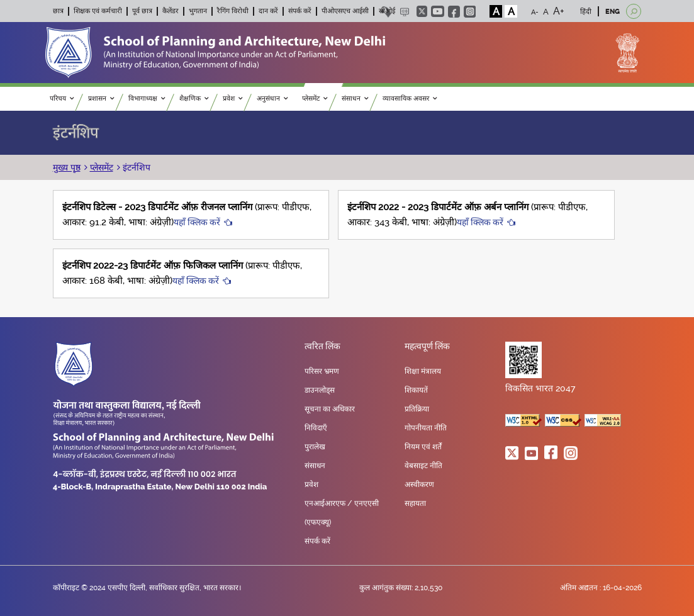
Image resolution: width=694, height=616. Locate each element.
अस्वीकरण (419, 484)
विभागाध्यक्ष (147, 98)
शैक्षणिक (194, 98)
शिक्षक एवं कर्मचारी (98, 11)
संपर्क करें (300, 11)
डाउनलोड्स (320, 390)
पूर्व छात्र (142, 11)
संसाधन (355, 98)
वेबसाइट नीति (423, 466)
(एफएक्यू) (318, 522)
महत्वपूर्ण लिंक (427, 347)
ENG (613, 12)
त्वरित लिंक (322, 347)
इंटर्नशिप (135, 167)
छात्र (58, 11)
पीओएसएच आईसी (345, 11)
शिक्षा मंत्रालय (423, 371)
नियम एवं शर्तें (423, 447)
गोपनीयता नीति (426, 428)
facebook (454, 12)
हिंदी (586, 12)
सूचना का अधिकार (330, 409)
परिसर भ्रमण (322, 371)
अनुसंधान (272, 98)
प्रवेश (233, 98)
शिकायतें (416, 390)
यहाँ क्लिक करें (197, 222)
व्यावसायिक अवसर (410, 98)
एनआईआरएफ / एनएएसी (342, 503)
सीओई (387, 11)
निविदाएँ (316, 428)
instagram (470, 12)
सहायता (415, 503)
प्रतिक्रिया (417, 409)
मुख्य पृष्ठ (67, 167)
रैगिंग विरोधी (233, 11)
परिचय (62, 98)
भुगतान (198, 11)
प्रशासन (101, 98)
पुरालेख (315, 447)
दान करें (268, 11)
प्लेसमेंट (315, 98)
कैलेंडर (171, 11)
